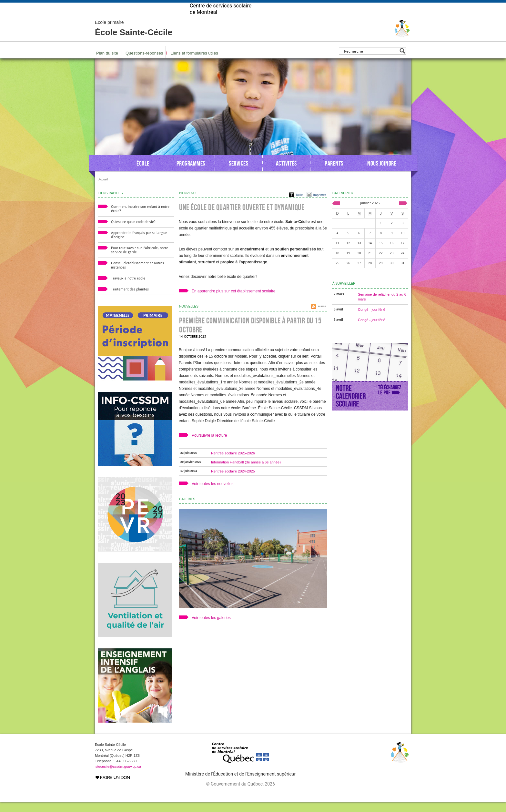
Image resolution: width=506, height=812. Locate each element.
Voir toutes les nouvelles (213, 494)
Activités (286, 174)
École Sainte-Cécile (134, 39)
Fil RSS (322, 317)
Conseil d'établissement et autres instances (137, 276)
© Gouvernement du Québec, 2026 (240, 794)
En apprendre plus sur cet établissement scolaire (233, 301)
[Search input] (371, 61)
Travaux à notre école (128, 289)
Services (238, 174)
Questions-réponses (144, 63)
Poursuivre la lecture (209, 446)
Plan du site (107, 63)
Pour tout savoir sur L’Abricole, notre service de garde (140, 260)
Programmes (191, 174)
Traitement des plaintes (130, 300)
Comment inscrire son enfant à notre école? (140, 219)
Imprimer (320, 205)
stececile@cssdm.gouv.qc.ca (118, 777)
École (143, 174)
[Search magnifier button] (402, 61)
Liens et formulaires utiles (194, 63)
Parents (334, 174)
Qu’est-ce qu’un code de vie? (133, 232)
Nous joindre (382, 174)
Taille (299, 205)
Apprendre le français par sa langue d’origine (139, 245)
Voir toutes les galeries (211, 628)
